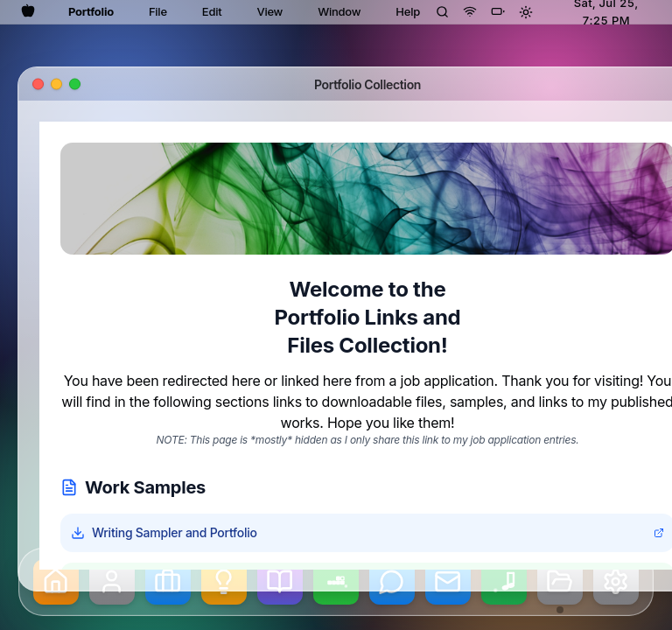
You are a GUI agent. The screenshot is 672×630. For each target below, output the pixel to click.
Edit (212, 11)
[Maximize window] (75, 84)
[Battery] (498, 11)
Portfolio (91, 11)
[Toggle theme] (526, 12)
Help (408, 11)
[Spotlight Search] (442, 12)
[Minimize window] (56, 84)
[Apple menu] (28, 10)
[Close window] (38, 84)
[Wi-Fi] (470, 11)
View (269, 11)
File (158, 11)
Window (339, 11)
